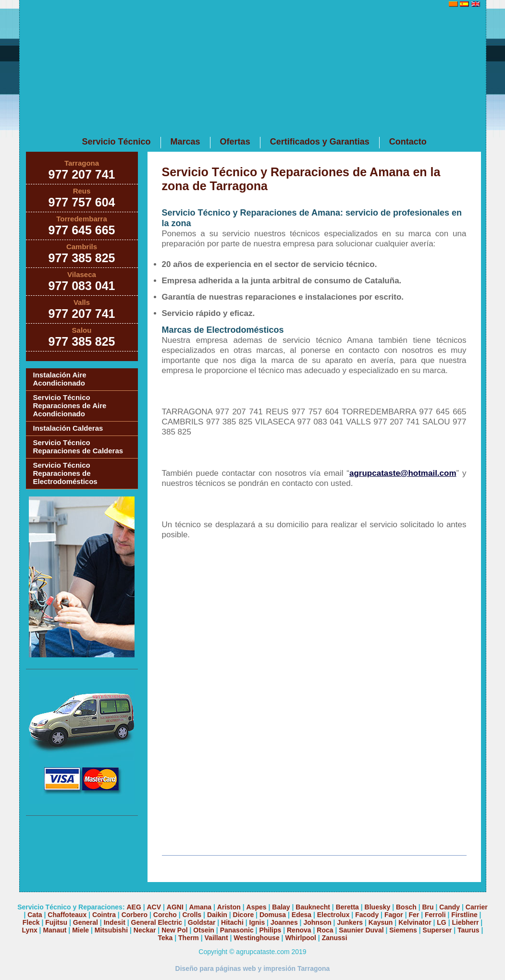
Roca (325, 930)
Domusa (273, 915)
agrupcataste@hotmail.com (403, 473)
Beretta (347, 907)
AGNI (175, 907)
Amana (200, 907)
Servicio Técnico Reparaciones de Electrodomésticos (65, 473)
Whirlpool (301, 938)
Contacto (408, 142)
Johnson (317, 922)
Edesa (302, 915)
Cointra (104, 915)
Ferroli (435, 915)
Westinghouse (256, 938)
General (86, 922)
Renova (299, 930)
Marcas (185, 142)
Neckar (145, 930)
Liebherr (465, 922)
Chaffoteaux (67, 915)
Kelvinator (415, 922)
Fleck (31, 922)
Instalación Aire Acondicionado (60, 379)
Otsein (204, 930)
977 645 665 (81, 230)
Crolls (192, 915)
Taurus (468, 930)
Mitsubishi (111, 930)
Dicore (244, 915)
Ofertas (235, 142)
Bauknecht (313, 907)
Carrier (477, 907)
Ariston (229, 907)
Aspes (257, 907)
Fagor (394, 915)
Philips (270, 930)
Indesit (115, 922)
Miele (80, 930)
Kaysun (381, 922)
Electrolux (333, 915)
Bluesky (378, 907)
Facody (367, 915)
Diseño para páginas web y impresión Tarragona (253, 968)
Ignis (257, 922)
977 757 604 (81, 202)
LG (441, 922)
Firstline (464, 915)
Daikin (217, 915)
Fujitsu (56, 922)
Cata (35, 915)
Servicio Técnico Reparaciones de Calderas (78, 447)
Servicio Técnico (117, 142)
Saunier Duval (361, 930)
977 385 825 (81, 258)
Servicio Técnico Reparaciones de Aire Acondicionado (70, 405)
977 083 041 (81, 286)
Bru (428, 907)
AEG (134, 907)
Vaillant (216, 938)
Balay (281, 907)
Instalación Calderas (68, 428)
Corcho (165, 915)
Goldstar (202, 922)
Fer (414, 915)
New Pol (175, 930)
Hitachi (232, 922)
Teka (165, 938)
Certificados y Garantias (320, 142)
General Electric (157, 922)
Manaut (55, 930)
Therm (189, 938)
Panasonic (237, 930)
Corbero (135, 915)
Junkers (350, 922)
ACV (154, 907)
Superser (437, 930)
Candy (450, 907)
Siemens (403, 930)
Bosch (406, 907)
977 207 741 (81, 174)
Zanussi (335, 938)
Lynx (30, 930)
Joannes (284, 922)
